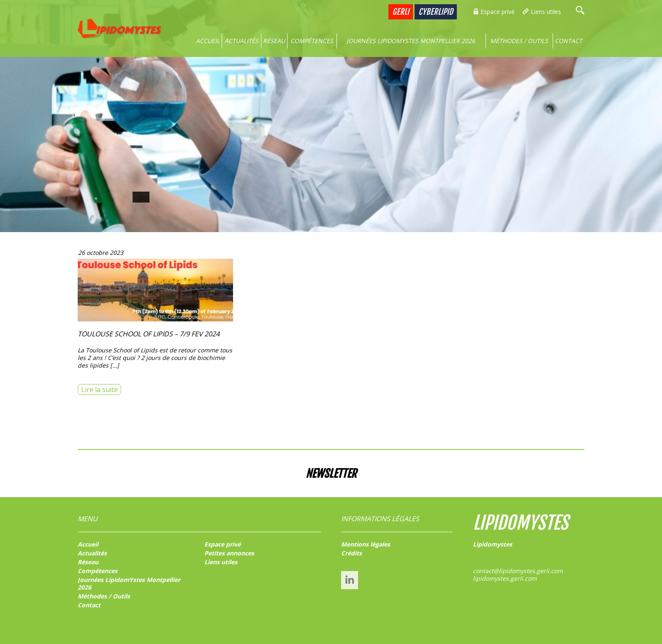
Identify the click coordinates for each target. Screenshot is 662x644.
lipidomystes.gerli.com (505, 578)
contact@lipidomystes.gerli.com (518, 571)
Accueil (208, 41)
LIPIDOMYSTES (521, 523)
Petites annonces (229, 553)
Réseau (274, 41)
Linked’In (350, 579)
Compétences (312, 41)
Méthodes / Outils (519, 41)
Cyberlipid (436, 12)
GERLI (401, 12)
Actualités (241, 41)
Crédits (351, 553)
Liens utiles (546, 12)
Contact (568, 41)
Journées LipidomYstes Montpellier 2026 (411, 41)
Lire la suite (99, 390)
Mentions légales (366, 544)
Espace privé (498, 12)
